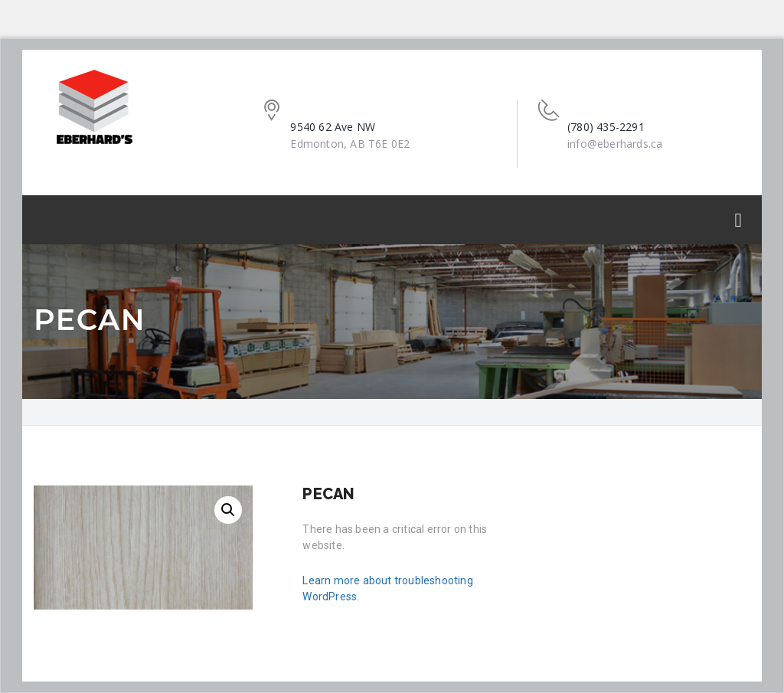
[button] (228, 510)
